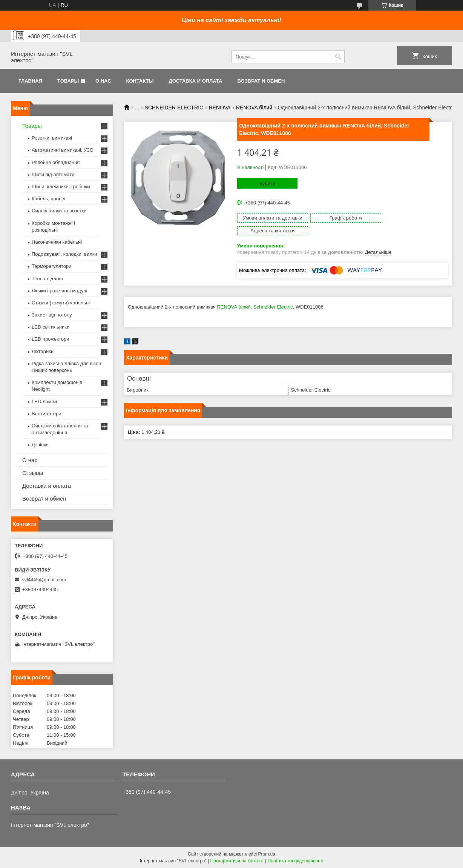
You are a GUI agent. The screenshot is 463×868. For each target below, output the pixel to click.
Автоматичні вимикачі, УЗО (63, 150)
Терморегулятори (51, 266)
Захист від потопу (52, 315)
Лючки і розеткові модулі (59, 291)
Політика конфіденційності (296, 861)
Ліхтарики (43, 351)
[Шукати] (338, 57)
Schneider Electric (273, 294)
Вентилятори (46, 414)
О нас (103, 81)
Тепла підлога (48, 279)
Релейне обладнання (56, 162)
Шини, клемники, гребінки (61, 187)
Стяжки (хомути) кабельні (61, 303)
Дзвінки (40, 445)
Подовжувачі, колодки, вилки (64, 254)
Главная (30, 81)
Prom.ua (267, 854)
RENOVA (220, 108)
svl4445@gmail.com (44, 580)
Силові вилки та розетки (59, 211)
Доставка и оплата (195, 81)
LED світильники (51, 327)
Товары (68, 81)
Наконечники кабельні (57, 242)
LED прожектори (51, 339)
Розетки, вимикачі (52, 138)
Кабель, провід (48, 199)
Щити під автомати (53, 174)
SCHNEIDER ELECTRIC (174, 108)
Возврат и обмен (261, 81)
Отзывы (33, 473)
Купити (267, 184)
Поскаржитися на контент (237, 861)
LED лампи (44, 402)
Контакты (140, 81)
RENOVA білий (254, 108)
